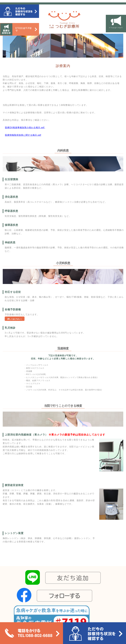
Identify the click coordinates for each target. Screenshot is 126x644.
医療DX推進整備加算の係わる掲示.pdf (25, 128)
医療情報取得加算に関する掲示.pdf (23, 135)
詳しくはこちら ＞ (15, 319)
